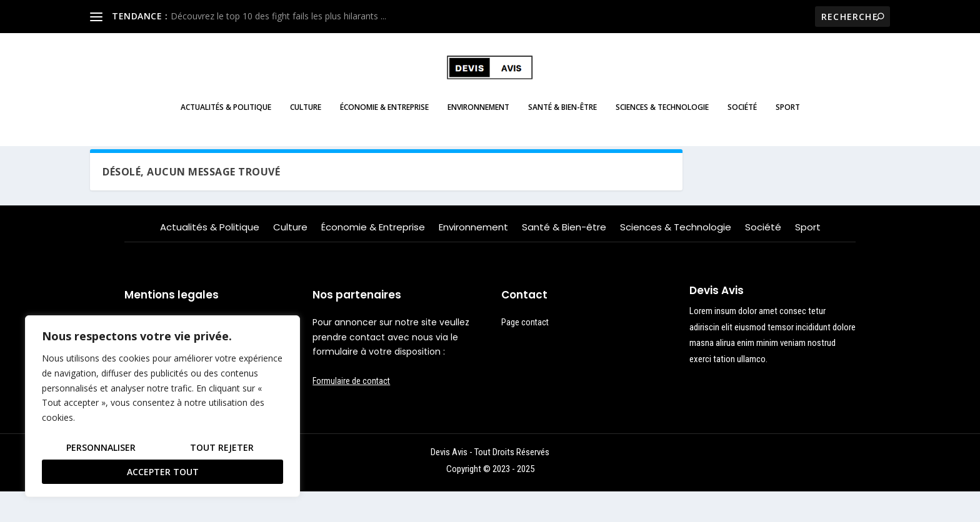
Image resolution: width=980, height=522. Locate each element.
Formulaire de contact (351, 411)
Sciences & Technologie (662, 116)
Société (742, 116)
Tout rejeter (222, 447)
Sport (788, 116)
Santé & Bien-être (562, 116)
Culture (306, 116)
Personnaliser (101, 447)
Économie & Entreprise (384, 116)
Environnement (478, 116)
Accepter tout (163, 472)
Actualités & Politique (226, 116)
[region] (162, 406)
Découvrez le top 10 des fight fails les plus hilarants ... (278, 16)
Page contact (525, 352)
